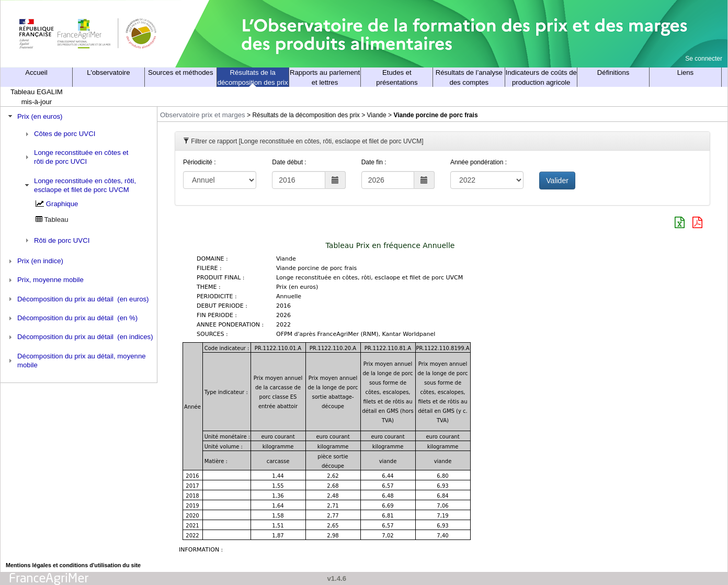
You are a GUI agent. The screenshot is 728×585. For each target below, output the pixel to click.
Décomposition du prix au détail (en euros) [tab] (77, 299)
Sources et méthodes (181, 72)
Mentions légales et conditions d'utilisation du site (73, 565)
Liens (686, 72)
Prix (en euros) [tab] (34, 116)
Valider (557, 181)
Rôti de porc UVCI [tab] (56, 240)
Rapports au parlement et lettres (325, 77)
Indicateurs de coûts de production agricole (541, 77)
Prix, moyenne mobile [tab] (45, 280)
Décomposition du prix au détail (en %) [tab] (72, 318)
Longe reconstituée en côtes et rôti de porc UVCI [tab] (76, 157)
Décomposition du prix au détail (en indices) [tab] (79, 337)
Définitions (613, 72)
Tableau (56, 220)
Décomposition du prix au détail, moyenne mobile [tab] (76, 361)
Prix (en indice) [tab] (35, 261)
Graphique (62, 204)
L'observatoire (108, 72)
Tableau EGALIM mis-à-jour (37, 97)
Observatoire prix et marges (203, 115)
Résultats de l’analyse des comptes (469, 77)
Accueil (36, 72)
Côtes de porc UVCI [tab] (59, 134)
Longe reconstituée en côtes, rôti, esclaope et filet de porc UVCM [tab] (79, 185)
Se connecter (704, 59)
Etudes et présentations (397, 77)
